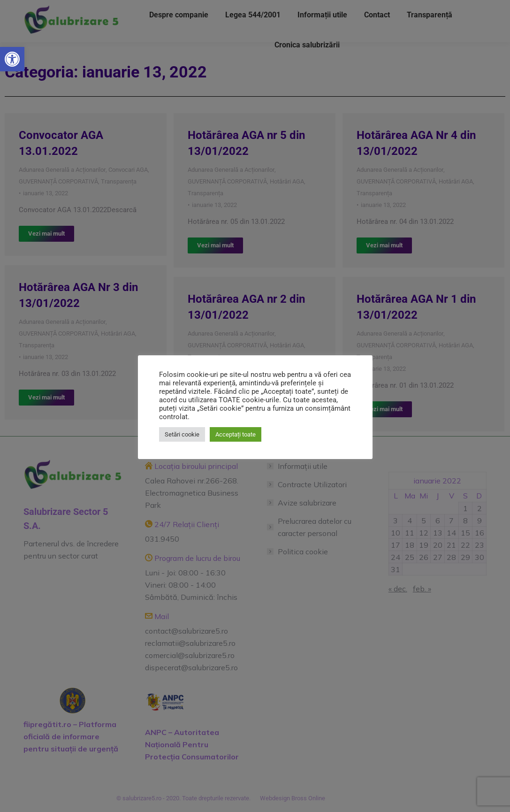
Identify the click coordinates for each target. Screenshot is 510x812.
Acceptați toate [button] (236, 434)
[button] (12, 59)
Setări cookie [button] (182, 434)
